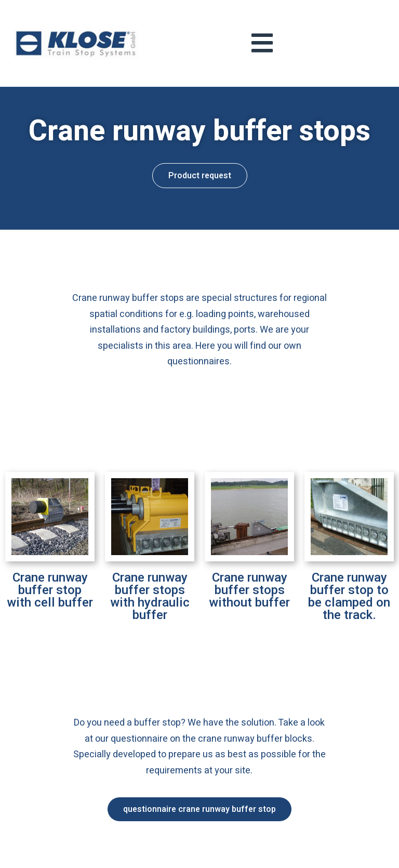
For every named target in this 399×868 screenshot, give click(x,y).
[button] (200, 165)
